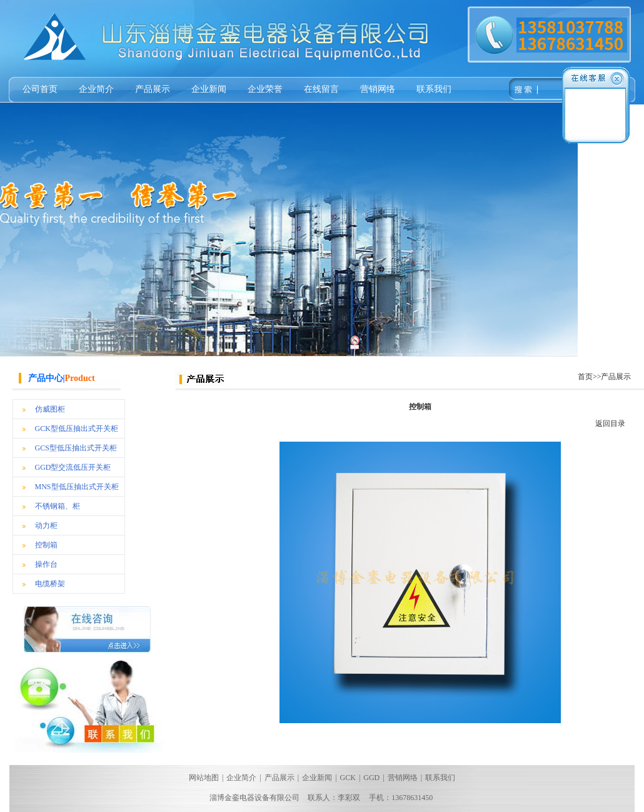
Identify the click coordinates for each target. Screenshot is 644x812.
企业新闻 (209, 89)
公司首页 (40, 89)
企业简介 (96, 89)
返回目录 (610, 424)
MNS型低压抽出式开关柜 (77, 487)
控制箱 (46, 545)
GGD (371, 778)
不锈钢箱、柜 (58, 506)
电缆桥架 (50, 584)
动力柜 (46, 525)
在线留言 (321, 89)
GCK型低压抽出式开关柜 (77, 429)
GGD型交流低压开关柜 (73, 467)
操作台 (46, 564)
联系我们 (434, 89)
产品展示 (153, 89)
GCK (348, 778)
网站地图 (204, 778)
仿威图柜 (50, 409)
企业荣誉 (265, 89)
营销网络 (378, 89)
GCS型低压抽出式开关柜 (76, 448)
